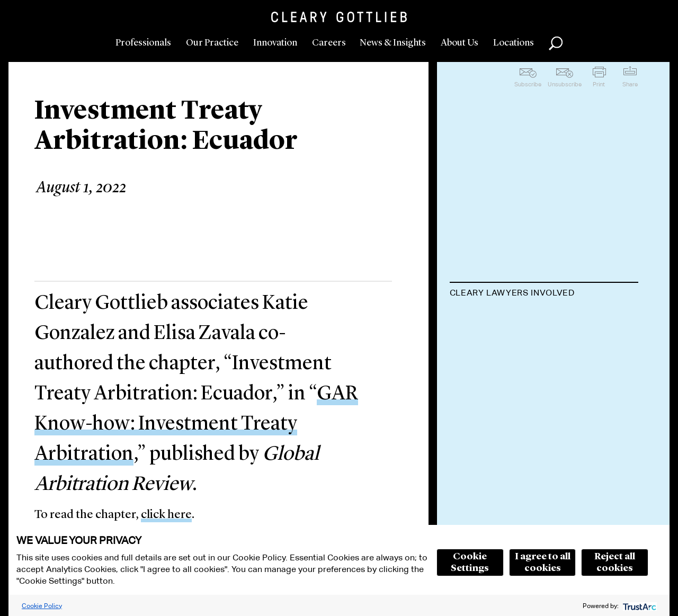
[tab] (544, 294)
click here (166, 515)
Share (630, 84)
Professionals (143, 43)
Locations (514, 43)
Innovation (275, 43)
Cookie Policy (42, 606)
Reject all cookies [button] (615, 563)
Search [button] (556, 43)
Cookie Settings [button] (470, 563)
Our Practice (212, 43)
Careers (329, 43)
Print (599, 84)
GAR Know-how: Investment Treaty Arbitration (196, 424)
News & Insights (393, 43)
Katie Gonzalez (494, 319)
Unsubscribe (565, 84)
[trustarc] (639, 606)
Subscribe (528, 84)
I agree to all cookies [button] (543, 563)
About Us (460, 43)
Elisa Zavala (484, 360)
